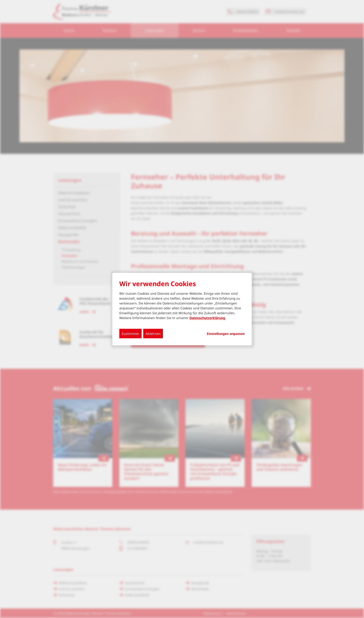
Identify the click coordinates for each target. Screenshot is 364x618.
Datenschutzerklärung (207, 318)
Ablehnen (153, 334)
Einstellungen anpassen (226, 334)
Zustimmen (130, 334)
